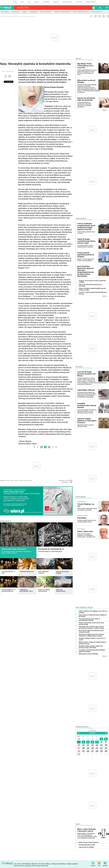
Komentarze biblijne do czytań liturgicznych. (50, 551)
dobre (26, 481)
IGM (19, 864)
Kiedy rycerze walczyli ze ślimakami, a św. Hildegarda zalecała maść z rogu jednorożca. (86, 535)
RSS (99, 863)
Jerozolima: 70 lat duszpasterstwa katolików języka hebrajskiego (92, 651)
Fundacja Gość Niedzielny (58, 864)
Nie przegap (79, 367)
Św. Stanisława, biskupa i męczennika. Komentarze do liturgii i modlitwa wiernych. (17, 552)
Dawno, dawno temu (85, 531)
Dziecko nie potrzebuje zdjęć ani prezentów (86, 99)
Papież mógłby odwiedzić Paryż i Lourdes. (86, 233)
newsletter (100, 16)
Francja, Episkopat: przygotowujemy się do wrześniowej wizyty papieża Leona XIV (86, 227)
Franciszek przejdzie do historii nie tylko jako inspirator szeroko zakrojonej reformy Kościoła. (87, 411)
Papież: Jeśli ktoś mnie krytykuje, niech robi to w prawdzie (93, 612)
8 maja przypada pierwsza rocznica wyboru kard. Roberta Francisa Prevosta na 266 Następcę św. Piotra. (87, 72)
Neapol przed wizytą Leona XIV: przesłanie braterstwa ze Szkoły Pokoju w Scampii (91, 635)
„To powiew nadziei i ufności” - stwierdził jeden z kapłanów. (86, 246)
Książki (78, 824)
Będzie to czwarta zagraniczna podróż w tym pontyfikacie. (86, 260)
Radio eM (56, 2)
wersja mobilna (91, 2)
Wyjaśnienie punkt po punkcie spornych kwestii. (86, 426)
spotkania (46, 2)
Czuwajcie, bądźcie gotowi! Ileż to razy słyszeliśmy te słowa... (87, 521)
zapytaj (37, 2)
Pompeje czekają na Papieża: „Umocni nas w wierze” (92, 639)
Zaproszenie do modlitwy (86, 847)
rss (95, 16)
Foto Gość (41, 864)
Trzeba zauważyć (81, 219)
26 (79, 739)
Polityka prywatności (72, 864)
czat (29, 2)
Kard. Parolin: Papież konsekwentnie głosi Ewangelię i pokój (91, 631)
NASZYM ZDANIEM (81, 497)
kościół (23, 8)
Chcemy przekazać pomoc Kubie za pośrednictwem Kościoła (89, 620)
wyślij (6, 76)
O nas (15, 864)
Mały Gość (79, 2)
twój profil (100, 8)
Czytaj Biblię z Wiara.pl (86, 390)
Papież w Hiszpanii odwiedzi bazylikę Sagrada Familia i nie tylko (92, 289)
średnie (21, 481)
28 (88, 739)
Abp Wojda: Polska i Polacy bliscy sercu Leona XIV (85, 66)
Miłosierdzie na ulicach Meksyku (86, 81)
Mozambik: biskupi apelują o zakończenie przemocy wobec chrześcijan (91, 647)
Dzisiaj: (92, 730)
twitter (108, 16)
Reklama (48, 864)
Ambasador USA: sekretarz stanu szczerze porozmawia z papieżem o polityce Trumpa (91, 627)
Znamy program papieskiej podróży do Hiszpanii (86, 255)
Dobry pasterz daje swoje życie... (14, 549)
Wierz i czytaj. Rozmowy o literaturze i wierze (87, 830)
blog (22, 2)
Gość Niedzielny (68, 2)
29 (92, 739)
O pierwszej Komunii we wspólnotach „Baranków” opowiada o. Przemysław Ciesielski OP (84, 105)
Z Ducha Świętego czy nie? (86, 505)
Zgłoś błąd (105, 863)
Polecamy (78, 59)
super (30, 481)
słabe (16, 481)
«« (34, 447)
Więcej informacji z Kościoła (84, 607)
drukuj (10, 76)
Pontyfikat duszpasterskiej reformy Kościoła (87, 405)
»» (56, 447)
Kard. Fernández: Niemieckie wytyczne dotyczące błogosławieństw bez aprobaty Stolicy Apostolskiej (86, 271)
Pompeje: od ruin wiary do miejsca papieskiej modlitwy (92, 281)
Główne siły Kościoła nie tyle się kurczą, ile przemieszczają (92, 624)
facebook (104, 16)
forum (15, 2)
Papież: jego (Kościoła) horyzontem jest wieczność (90, 285)
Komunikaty (82, 518)
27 (83, 739)
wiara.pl (7, 8)
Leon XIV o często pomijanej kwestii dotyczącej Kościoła (93, 293)
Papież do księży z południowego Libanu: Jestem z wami (87, 241)
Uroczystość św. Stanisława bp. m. (51, 549)
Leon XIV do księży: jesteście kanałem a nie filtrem (86, 374)
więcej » (16, 574)
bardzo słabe (9, 481)
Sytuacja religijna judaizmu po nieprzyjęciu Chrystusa (87, 421)
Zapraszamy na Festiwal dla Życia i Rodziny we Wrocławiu (93, 616)
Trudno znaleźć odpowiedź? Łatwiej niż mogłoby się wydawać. (87, 509)
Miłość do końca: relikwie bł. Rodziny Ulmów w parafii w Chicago (93, 643)
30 (97, 739)
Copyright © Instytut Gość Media (22, 866)
